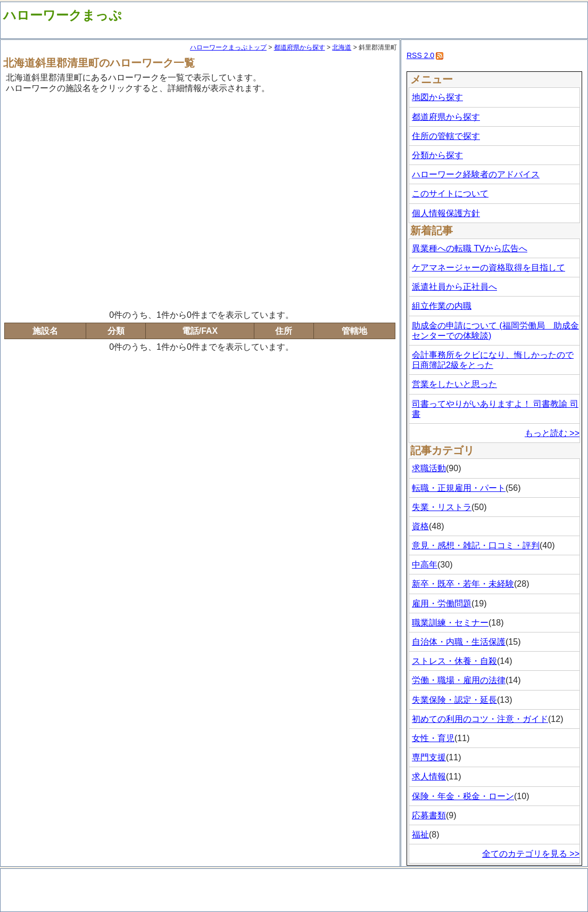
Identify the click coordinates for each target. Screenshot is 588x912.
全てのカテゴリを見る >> (531, 854)
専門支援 (429, 757)
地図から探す (437, 97)
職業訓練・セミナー (450, 623)
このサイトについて (450, 194)
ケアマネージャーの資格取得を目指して (488, 268)
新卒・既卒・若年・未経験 (463, 584)
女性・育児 (433, 738)
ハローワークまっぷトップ (228, 47)
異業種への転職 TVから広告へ (470, 248)
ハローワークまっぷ (63, 15)
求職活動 (429, 468)
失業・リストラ (442, 507)
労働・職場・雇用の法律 (459, 680)
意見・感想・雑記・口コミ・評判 (476, 545)
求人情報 (429, 777)
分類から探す (437, 155)
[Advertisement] (100, 200)
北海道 (342, 47)
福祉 (420, 835)
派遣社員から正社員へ (454, 287)
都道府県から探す (300, 47)
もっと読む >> (552, 433)
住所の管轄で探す (446, 136)
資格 (420, 526)
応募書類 (429, 815)
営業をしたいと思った (454, 384)
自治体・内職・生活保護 (459, 642)
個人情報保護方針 (446, 213)
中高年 (425, 565)
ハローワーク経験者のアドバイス (476, 174)
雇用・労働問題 (442, 603)
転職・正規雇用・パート (459, 488)
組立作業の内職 (442, 306)
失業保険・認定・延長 (454, 700)
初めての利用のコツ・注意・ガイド (480, 719)
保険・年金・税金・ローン (463, 796)
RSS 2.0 (420, 55)
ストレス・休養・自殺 (454, 661)
